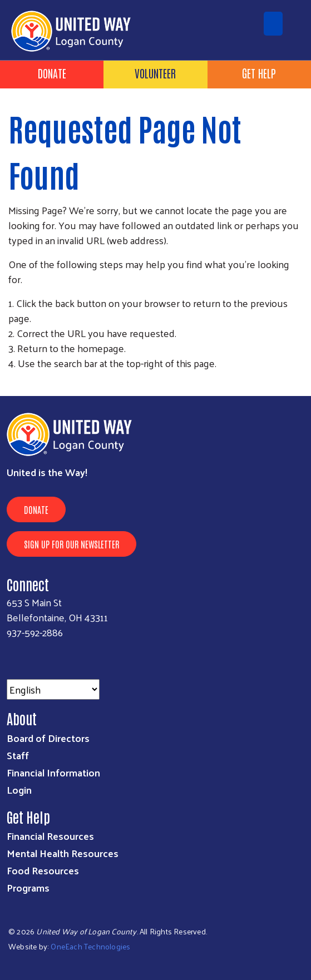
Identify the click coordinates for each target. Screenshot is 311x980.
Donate (52, 73)
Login (19, 790)
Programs (28, 887)
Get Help (259, 73)
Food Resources (43, 870)
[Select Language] (53, 689)
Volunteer (155, 73)
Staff (18, 755)
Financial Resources (50, 836)
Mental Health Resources (63, 853)
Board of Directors (48, 738)
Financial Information (53, 772)
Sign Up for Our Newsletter (71, 544)
